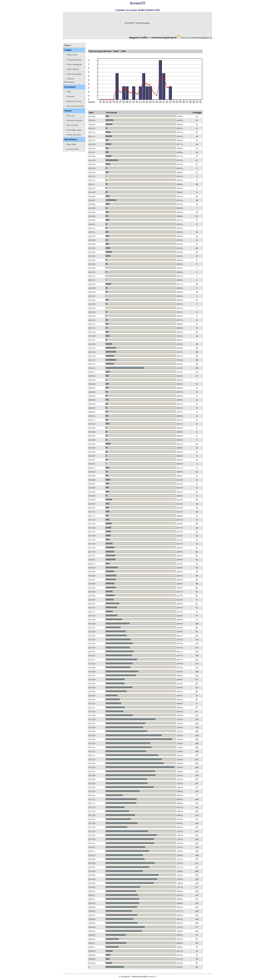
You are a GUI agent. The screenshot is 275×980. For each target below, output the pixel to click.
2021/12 (92, 324)
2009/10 (92, 903)
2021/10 (92, 332)
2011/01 (92, 843)
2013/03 (92, 739)
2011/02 (92, 839)
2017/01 (92, 556)
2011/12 (92, 799)
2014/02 (92, 696)
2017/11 (92, 516)
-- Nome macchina (73, 135)
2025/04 (92, 164)
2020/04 (92, 400)
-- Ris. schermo (72, 125)
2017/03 (92, 548)
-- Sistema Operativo (74, 120)
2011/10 (92, 807)
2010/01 (92, 891)
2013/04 (92, 735)
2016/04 (92, 592)
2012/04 (92, 783)
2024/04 (92, 212)
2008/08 (92, 959)
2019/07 (92, 436)
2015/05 (92, 636)
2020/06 (92, 392)
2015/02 (92, 648)
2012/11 (92, 755)
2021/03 (92, 356)
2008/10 (92, 951)
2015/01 (92, 651)
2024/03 (92, 216)
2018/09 (92, 476)
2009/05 (92, 923)
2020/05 (92, 396)
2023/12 (92, 228)
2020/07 (92, 388)
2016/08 (92, 576)
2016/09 (92, 572)
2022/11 (92, 280)
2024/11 (92, 184)
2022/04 (92, 308)
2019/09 (92, 428)
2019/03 (92, 452)
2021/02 (92, 360)
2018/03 (92, 500)
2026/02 (92, 124)
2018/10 (92, 472)
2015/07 (92, 628)
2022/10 (92, 284)
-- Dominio (70, 96)
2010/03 (92, 883)
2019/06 (92, 440)
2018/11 (92, 468)
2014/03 (92, 691)
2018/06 (92, 488)
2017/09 (92, 524)
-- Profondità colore (73, 130)
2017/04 (92, 544)
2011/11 (92, 803)
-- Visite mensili (72, 69)
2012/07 (92, 771)
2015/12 (92, 607)
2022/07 (92, 296)
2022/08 (92, 292)
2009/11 (92, 899)
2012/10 (92, 759)
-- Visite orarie (71, 55)
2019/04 (92, 448)
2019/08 (92, 432)
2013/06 (92, 727)
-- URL (68, 92)
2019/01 (92, 460)
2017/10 (92, 520)
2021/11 (92, 328)
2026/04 (92, 116)
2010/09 (92, 859)
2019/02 (92, 456)
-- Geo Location (72, 149)
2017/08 (92, 528)
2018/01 (92, 508)
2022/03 (92, 312)
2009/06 (92, 919)
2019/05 (92, 444)
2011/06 (92, 823)
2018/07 (92, 484)
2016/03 (92, 596)
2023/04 (92, 260)
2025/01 (92, 176)
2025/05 (92, 160)
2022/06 (92, 300)
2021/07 (92, 340)
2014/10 (92, 663)
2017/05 (92, 540)
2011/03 (92, 835)
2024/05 (92, 208)
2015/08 (92, 624)
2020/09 (92, 380)
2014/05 (92, 684)
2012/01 (92, 795)
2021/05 (92, 348)
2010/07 (92, 867)
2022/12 (92, 276)
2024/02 (92, 220)
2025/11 (92, 136)
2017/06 (92, 536)
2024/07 (92, 200)
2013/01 (92, 747)
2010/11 (92, 851)
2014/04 (92, 687)
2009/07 (92, 915)
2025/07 (92, 152)
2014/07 (92, 675)
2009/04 (92, 927)
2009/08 (92, 911)
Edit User (185, 38)
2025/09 (92, 144)
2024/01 (92, 224)
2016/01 (92, 604)
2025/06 (92, 156)
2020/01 (92, 412)
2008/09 (92, 955)
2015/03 (92, 643)
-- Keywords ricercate (74, 106)
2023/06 (92, 252)
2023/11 (92, 232)
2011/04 (92, 831)
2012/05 (92, 779)
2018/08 (92, 480)
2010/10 (92, 855)
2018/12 (92, 464)
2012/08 (92, 767)
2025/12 (92, 132)
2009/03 (92, 931)
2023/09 (92, 240)
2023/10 (92, 236)
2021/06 (92, 344)
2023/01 (92, 272)
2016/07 (92, 580)
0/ (89, 967)
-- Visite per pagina (73, 74)
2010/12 (92, 847)
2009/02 (92, 935)
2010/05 (92, 875)
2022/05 (92, 304)
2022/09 (92, 288)
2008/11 (92, 947)
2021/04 (92, 352)
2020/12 (92, 368)
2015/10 (92, 616)
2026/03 (92, 120)
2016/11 (92, 564)
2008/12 (92, 943)
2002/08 (92, 963)
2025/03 (92, 168)
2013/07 (92, 723)
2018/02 (92, 504)
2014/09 (92, 667)
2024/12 (92, 180)
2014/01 (92, 699)
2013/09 (92, 715)
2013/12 (92, 703)
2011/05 (92, 827)
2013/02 (92, 743)
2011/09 (92, 811)
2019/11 (92, 420)
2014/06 (92, 679)
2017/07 (92, 532)
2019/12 (92, 416)
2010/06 (92, 871)
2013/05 (92, 731)
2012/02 (92, 791)
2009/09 (92, 907)
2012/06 (92, 775)
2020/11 (92, 372)
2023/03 (92, 264)
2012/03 (92, 787)
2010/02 (92, 887)
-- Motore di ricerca (73, 101)
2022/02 (92, 316)
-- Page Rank (71, 144)
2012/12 (92, 751)
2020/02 (92, 408)
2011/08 (92, 815)
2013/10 (92, 711)
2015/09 (92, 619)
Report (68, 45)
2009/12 (92, 895)
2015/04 (92, 640)
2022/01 (92, 320)
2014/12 (92, 655)
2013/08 (92, 719)
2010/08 (92, 863)
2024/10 (92, 188)
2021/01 (92, 364)
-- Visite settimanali (73, 64)
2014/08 (92, 672)
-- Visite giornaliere (73, 60)
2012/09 (92, 763)
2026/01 (92, 128)
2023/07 (92, 248)
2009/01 (92, 939)
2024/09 (92, 192)
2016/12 (92, 560)
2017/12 (92, 512)
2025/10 (92, 140)
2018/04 (92, 496)
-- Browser (70, 116)
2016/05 (92, 588)
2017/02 (92, 552)
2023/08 (92, 244)
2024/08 (92, 196)
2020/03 (92, 404)
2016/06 (92, 584)
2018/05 (92, 492)
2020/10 (92, 376)
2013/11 (92, 707)
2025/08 (92, 148)
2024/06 (92, 204)
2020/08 (92, 384)
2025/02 (92, 172)
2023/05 (92, 256)
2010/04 (92, 879)
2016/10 (92, 568)
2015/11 (92, 612)
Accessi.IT (151, 976)
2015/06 (92, 631)
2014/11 (92, 660)
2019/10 (92, 424)
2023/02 (92, 268)
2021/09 (92, 336)
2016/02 (92, 600)
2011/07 (92, 819)
